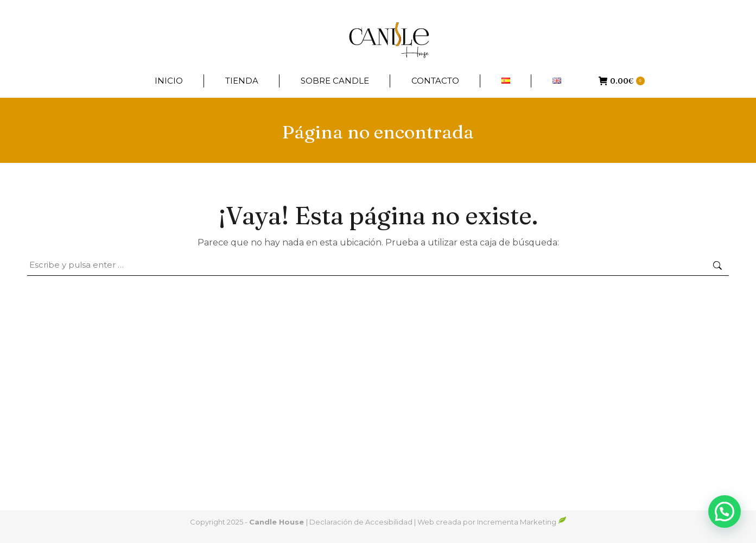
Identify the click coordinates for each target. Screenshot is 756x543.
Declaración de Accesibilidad (361, 522)
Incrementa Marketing (522, 522)
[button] (725, 512)
